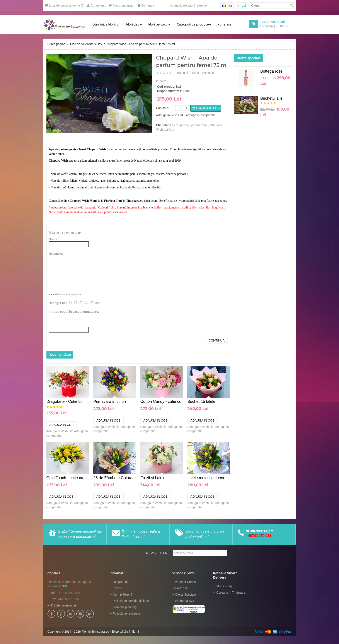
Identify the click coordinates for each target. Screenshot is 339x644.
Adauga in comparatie (201, 115)
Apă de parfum (180, 125)
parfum (169, 130)
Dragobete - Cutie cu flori (65, 402)
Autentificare (178, 5)
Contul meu (97, 5)
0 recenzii (181, 73)
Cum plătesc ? (123, 595)
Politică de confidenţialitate (131, 601)
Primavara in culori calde (110, 402)
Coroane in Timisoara (231, 593)
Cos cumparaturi (122, 5)
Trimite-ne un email (64, 606)
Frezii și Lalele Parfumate (153, 478)
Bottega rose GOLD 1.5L (271, 73)
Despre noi (120, 582)
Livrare (118, 588)
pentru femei (200, 125)
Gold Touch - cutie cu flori (65, 478)
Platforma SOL (185, 601)
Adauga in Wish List (170, 115)
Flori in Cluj (224, 586)
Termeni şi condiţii (125, 607)
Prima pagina (57, 44)
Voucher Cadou (186, 582)
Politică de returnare (127, 614)
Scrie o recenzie (203, 73)
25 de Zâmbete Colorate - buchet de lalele (114, 478)
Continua (217, 341)
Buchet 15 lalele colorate (201, 402)
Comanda (146, 5)
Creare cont (201, 5)
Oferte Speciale (186, 595)
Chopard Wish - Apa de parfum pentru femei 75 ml (141, 44)
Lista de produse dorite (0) (65, 5)
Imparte (161, 81)
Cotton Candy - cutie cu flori (161, 402)
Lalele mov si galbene (206, 478)
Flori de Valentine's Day (86, 44)
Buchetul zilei (272, 99)
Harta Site (182, 588)
